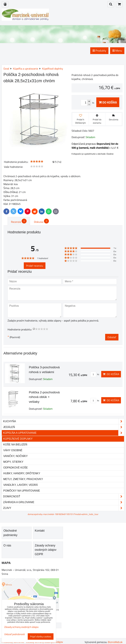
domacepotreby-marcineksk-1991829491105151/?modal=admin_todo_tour (63, 514)
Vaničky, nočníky (16, 456)
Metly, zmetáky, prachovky (23, 479)
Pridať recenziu (35, 266)
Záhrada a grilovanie (64, 502)
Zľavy (64, 508)
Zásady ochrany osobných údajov (21, 627)
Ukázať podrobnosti (15, 634)
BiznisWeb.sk (115, 642)
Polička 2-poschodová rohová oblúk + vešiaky (44, 397)
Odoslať (112, 337)
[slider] (37, 161)
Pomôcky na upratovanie (22, 491)
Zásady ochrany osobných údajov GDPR (46, 550)
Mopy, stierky (13, 462)
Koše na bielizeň (15, 445)
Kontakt (40, 531)
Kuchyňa (64, 421)
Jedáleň (64, 427)
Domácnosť (64, 497)
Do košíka (108, 102)
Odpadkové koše (16, 468)
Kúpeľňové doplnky (18, 439)
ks (95, 374)
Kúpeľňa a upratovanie (64, 433)
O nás (7, 545)
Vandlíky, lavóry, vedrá (21, 485)
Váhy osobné (13, 450)
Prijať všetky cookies (41, 637)
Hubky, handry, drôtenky (22, 473)
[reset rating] (34, 329)
